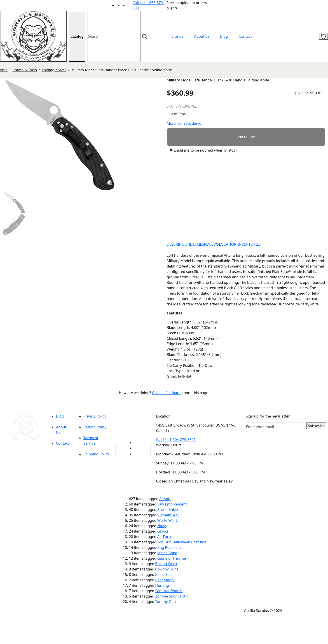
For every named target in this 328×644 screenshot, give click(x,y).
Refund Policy (95, 427)
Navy (161, 526)
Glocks (163, 531)
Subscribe (316, 426)
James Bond (167, 553)
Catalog (77, 36)
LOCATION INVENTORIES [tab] (240, 244)
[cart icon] (323, 36)
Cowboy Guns (167, 569)
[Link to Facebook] (137, 448)
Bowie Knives (168, 510)
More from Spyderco (184, 123)
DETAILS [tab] (197, 244)
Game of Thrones (172, 558)
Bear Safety (165, 580)
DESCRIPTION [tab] (178, 244)
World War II (168, 520)
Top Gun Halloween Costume (182, 542)
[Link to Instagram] (130, 5)
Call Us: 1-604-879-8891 (176, 440)
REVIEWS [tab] (211, 244)
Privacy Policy (95, 416)
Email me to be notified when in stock (203, 150)
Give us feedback (166, 393)
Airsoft (165, 499)
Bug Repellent (169, 547)
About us (202, 36)
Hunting (162, 585)
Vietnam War (168, 515)
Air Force (165, 537)
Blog (224, 36)
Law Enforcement (172, 504)
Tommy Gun (165, 602)
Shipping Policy (96, 454)
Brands (177, 36)
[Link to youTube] (137, 443)
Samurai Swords (169, 591)
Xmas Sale (164, 575)
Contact (245, 36)
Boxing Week (166, 564)
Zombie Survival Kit (171, 596)
